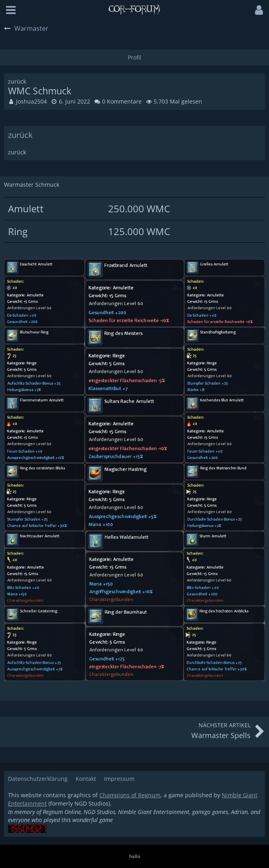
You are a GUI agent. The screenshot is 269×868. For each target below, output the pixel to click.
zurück (20, 135)
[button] (11, 10)
